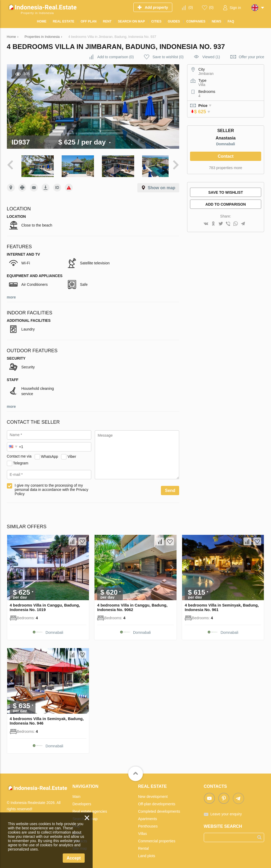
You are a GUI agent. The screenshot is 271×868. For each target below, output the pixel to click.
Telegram (21, 461)
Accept (74, 858)
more (11, 296)
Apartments (148, 817)
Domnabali (226, 144)
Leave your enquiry (226, 812)
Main (76, 795)
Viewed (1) (211, 57)
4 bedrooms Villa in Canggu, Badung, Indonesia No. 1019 (45, 606)
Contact (226, 156)
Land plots (147, 854)
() (191, 7)
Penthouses (148, 824)
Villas (143, 832)
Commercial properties (157, 839)
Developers (82, 802)
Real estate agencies (90, 810)
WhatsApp (50, 455)
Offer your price (251, 57)
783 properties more (226, 168)
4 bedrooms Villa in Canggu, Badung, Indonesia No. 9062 (132, 606)
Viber (72, 455)
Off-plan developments (157, 802)
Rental (143, 847)
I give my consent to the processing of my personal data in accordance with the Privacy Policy (52, 488)
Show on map (161, 186)
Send (170, 489)
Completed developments (159, 810)
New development (153, 795)
